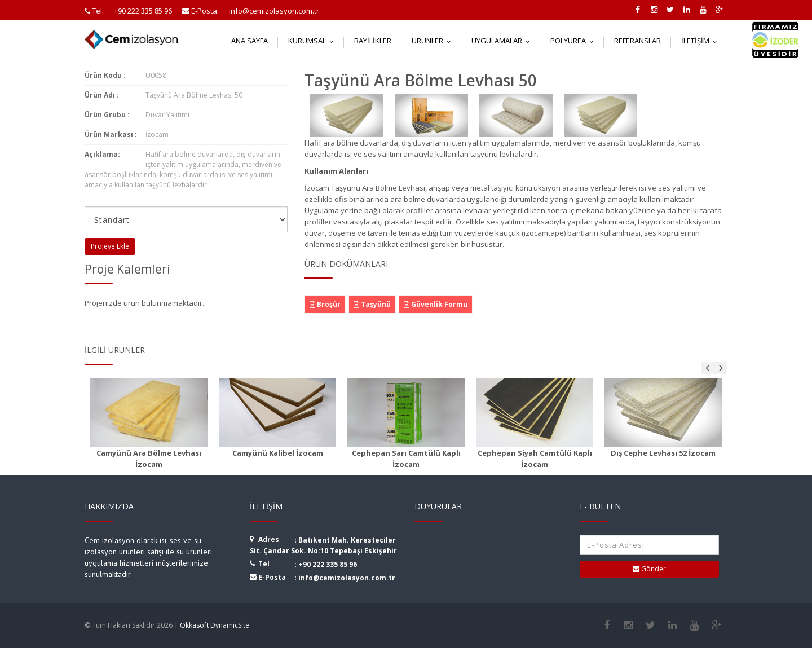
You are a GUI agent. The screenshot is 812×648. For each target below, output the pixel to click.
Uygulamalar (503, 41)
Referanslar (637, 41)
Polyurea (575, 41)
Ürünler (434, 41)
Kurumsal (314, 41)
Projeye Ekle (110, 246)
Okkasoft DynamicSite (215, 625)
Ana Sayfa (250, 41)
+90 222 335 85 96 (328, 564)
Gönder (649, 569)
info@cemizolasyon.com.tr (347, 578)
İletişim (702, 41)
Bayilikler (373, 41)
